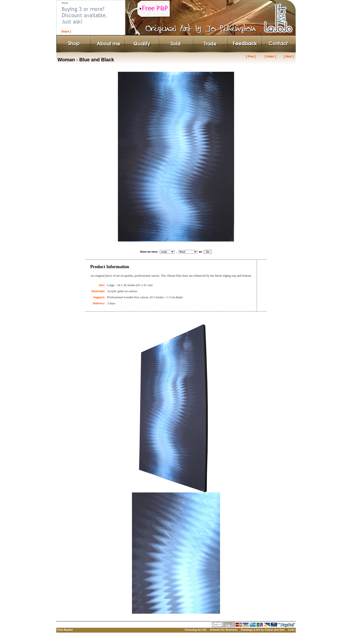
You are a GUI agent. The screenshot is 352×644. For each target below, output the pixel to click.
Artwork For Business (224, 630)
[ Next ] (289, 56)
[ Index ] (270, 56)
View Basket (65, 630)
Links (291, 630)
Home (65, 3)
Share (65, 32)
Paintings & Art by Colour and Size (263, 630)
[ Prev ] (251, 56)
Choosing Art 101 (196, 630)
